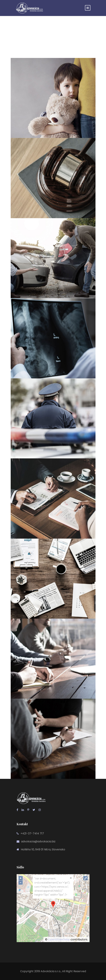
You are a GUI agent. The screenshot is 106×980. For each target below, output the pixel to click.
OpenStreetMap (59, 939)
